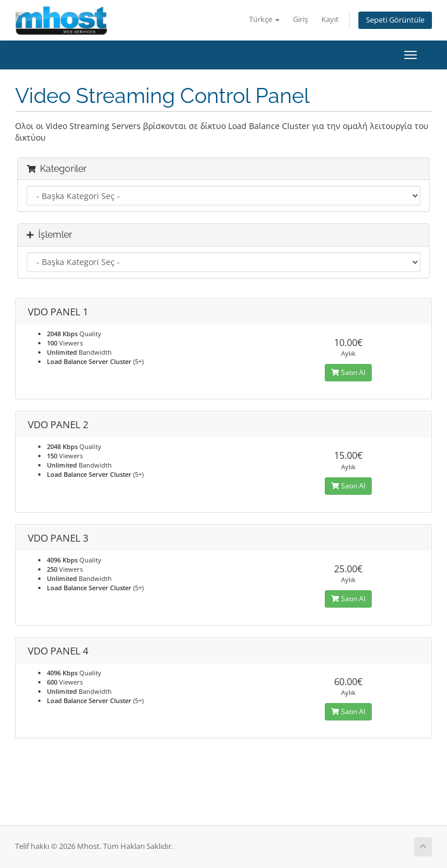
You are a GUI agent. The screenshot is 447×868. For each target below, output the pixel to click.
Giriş (301, 19)
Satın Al (348, 372)
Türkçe (264, 19)
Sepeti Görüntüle (395, 20)
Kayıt (330, 19)
